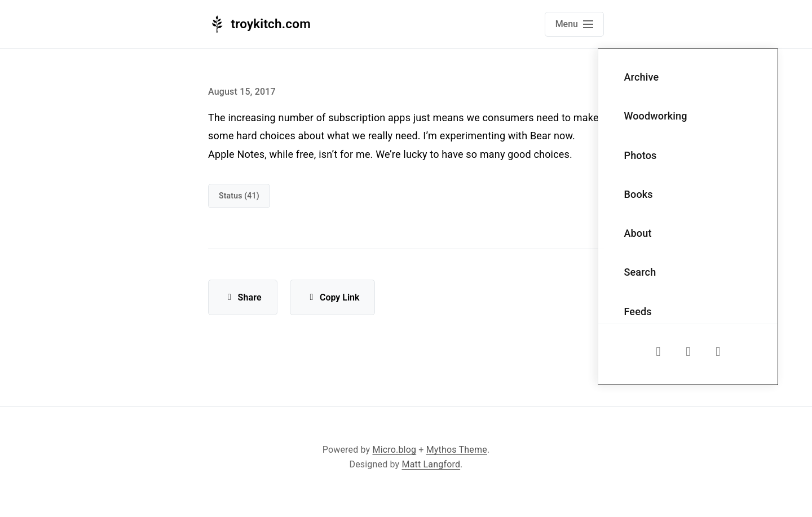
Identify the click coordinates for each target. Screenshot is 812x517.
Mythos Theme (457, 450)
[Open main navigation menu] (574, 24)
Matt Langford (431, 464)
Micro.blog (395, 450)
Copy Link (332, 297)
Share (243, 297)
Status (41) (239, 196)
